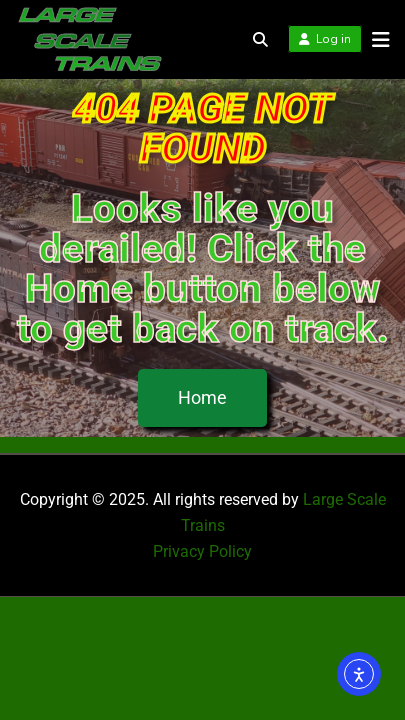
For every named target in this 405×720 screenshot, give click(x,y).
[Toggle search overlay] (260, 40)
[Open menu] (376, 40)
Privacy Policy (202, 551)
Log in (325, 39)
